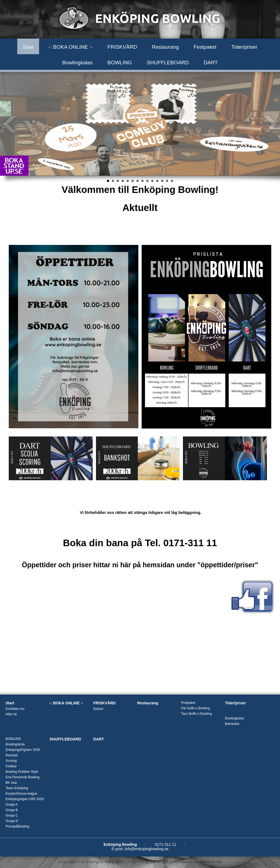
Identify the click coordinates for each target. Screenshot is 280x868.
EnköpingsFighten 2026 (23, 750)
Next (270, 124)
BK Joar (11, 783)
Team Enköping (17, 788)
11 (157, 181)
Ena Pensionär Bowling (22, 777)
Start (28, 47)
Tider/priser (244, 47)
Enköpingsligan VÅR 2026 (24, 799)
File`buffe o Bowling (195, 708)
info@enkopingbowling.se (147, 849)
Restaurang (165, 47)
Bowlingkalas (78, 63)
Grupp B (12, 810)
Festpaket (205, 47)
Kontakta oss (15, 709)
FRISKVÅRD (122, 47)
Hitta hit (11, 714)
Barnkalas (232, 724)
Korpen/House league (21, 794)
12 (162, 181)
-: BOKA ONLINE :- (71, 47)
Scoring (11, 761)
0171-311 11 (166, 844)
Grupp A (11, 805)
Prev (10, 124)
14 (172, 181)
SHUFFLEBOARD (168, 63)
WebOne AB (210, 862)
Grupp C (12, 815)
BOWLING (120, 63)
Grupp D (12, 821)
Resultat (11, 755)
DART (211, 63)
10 (152, 181)
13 (167, 181)
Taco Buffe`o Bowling (196, 714)
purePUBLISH (163, 862)
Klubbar (11, 766)
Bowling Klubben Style (22, 772)
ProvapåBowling (17, 826)
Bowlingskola (15, 744)
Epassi (98, 709)
